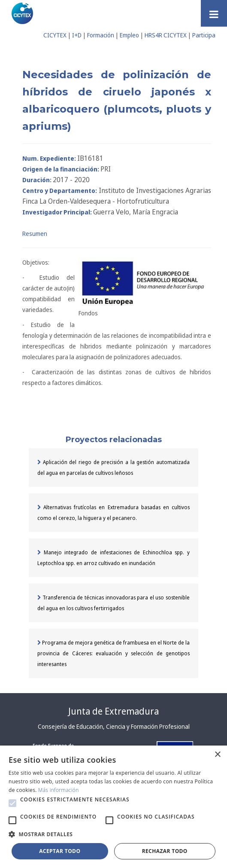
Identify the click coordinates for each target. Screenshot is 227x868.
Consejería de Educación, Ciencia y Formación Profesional (114, 726)
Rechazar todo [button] (165, 851)
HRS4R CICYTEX (166, 35)
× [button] (217, 755)
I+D (77, 35)
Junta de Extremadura (113, 711)
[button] (12, 803)
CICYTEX (55, 35)
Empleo (129, 35)
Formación (101, 35)
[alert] (113, 807)
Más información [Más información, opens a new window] (59, 790)
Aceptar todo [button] (60, 851)
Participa (204, 35)
